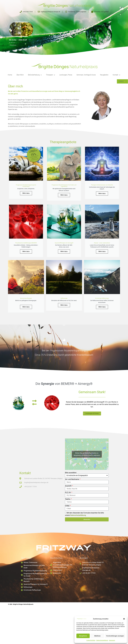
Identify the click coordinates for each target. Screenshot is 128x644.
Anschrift (68, 510)
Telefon (68, 523)
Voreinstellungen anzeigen (115, 636)
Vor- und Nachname (72, 503)
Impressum (112, 640)
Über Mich (20, 75)
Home (10, 75)
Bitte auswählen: (71, 497)
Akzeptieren (83, 636)
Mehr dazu (26, 200)
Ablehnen (97, 636)
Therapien (50, 75)
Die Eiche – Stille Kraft (18, 40)
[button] (124, 619)
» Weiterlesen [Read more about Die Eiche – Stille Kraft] (13, 45)
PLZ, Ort (68, 517)
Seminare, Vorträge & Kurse (86, 75)
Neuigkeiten (104, 75)
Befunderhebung (35, 75)
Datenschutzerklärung (102, 640)
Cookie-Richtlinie (91, 640)
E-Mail (67, 530)
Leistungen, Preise (66, 75)
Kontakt (116, 75)
